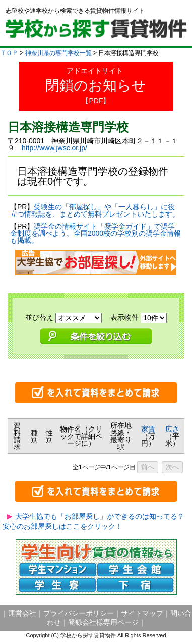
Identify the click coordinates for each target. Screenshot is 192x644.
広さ (172, 429)
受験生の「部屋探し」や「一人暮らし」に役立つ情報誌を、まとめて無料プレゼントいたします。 (95, 210)
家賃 (148, 429)
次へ (172, 467)
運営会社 (22, 613)
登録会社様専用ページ (103, 622)
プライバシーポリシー (79, 613)
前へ (148, 467)
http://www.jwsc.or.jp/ (54, 148)
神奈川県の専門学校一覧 (58, 53)
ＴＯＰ (9, 53)
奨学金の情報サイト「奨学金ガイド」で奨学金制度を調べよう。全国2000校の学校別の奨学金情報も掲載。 (95, 233)
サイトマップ (142, 613)
